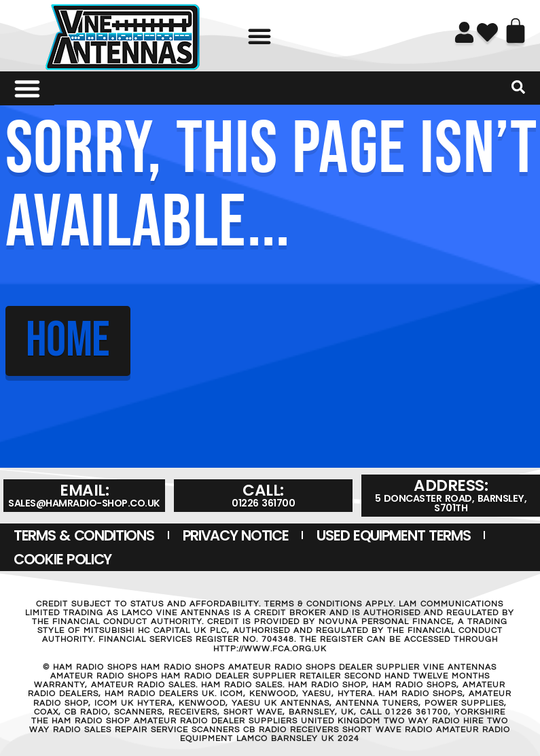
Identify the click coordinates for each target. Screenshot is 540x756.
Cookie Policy (62, 559)
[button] (259, 36)
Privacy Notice (236, 535)
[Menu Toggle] (27, 88)
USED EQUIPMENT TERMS (393, 535)
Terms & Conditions (84, 535)
